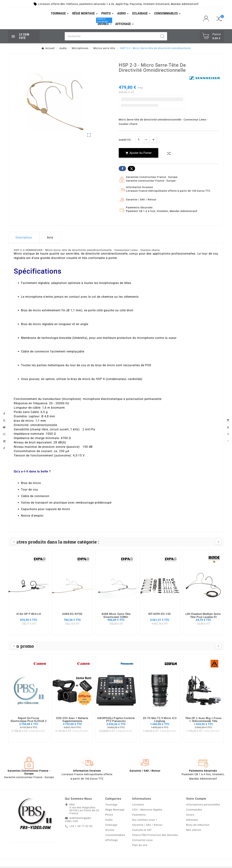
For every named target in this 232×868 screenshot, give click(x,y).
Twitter (131, 170)
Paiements (139, 816)
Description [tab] (24, 239)
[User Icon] (207, 19)
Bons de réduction (198, 827)
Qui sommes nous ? (145, 821)
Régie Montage (115, 811)
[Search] (162, 38)
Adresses (192, 821)
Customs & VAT (142, 832)
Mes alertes (194, 832)
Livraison (138, 806)
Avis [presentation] (50, 239)
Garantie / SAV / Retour (147, 827)
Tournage (111, 806)
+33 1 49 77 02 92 (81, 828)
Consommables (115, 837)
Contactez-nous (142, 842)
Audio (109, 821)
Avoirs (190, 816)
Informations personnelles (203, 806)
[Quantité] (139, 141)
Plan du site (140, 847)
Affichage (112, 842)
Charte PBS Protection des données (155, 837)
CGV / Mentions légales (147, 811)
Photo (109, 816)
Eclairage (111, 827)
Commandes (194, 811)
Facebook (122, 170)
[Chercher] (111, 38)
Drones (110, 832)
